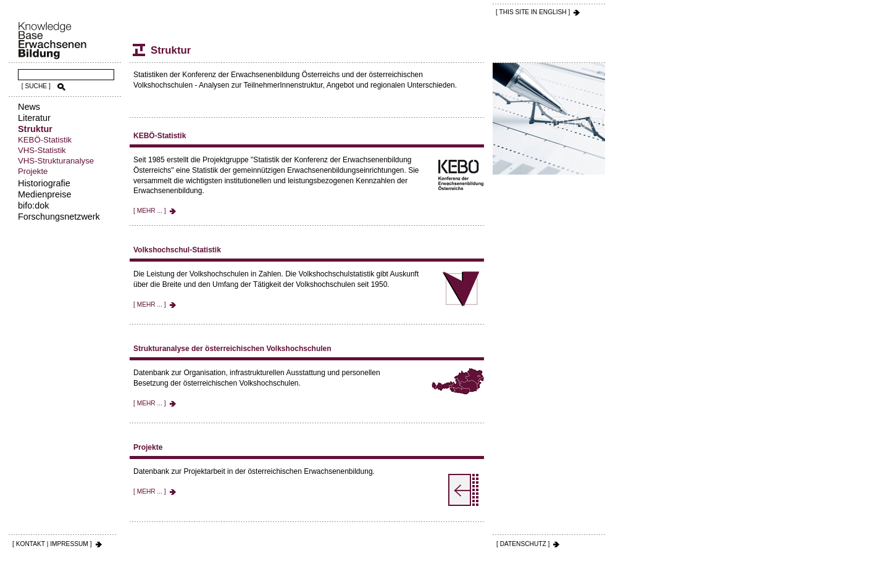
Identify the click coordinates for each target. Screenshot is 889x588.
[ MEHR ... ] (150, 211)
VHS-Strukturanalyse (56, 161)
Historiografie (44, 183)
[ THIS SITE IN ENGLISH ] (533, 12)
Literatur (34, 118)
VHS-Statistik (42, 150)
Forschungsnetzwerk (59, 217)
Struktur (35, 129)
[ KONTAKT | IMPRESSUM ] (52, 544)
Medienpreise (44, 194)
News (29, 107)
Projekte (33, 171)
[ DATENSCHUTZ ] (523, 544)
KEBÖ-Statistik (45, 140)
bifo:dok (33, 205)
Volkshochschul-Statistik (177, 250)
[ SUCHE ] (36, 86)
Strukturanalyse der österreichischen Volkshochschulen (232, 349)
